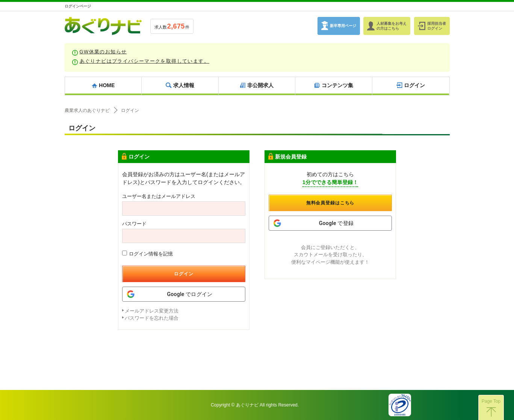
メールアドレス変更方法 (152, 311)
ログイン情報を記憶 (147, 254)
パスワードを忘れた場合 (152, 318)
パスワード (134, 224)
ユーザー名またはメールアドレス (159, 196)
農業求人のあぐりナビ (87, 110)
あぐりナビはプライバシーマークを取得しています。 (145, 61)
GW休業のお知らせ (103, 52)
